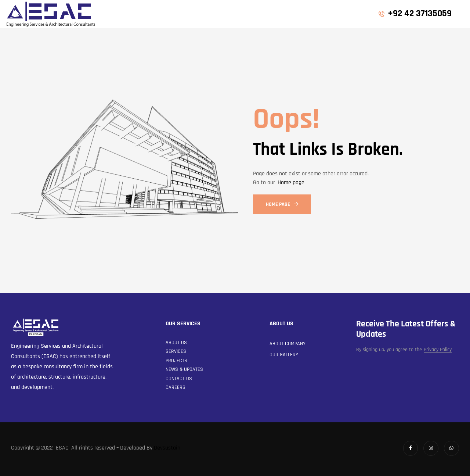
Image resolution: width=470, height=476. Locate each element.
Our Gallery (284, 355)
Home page (291, 182)
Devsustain (167, 448)
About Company (288, 344)
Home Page (282, 204)
